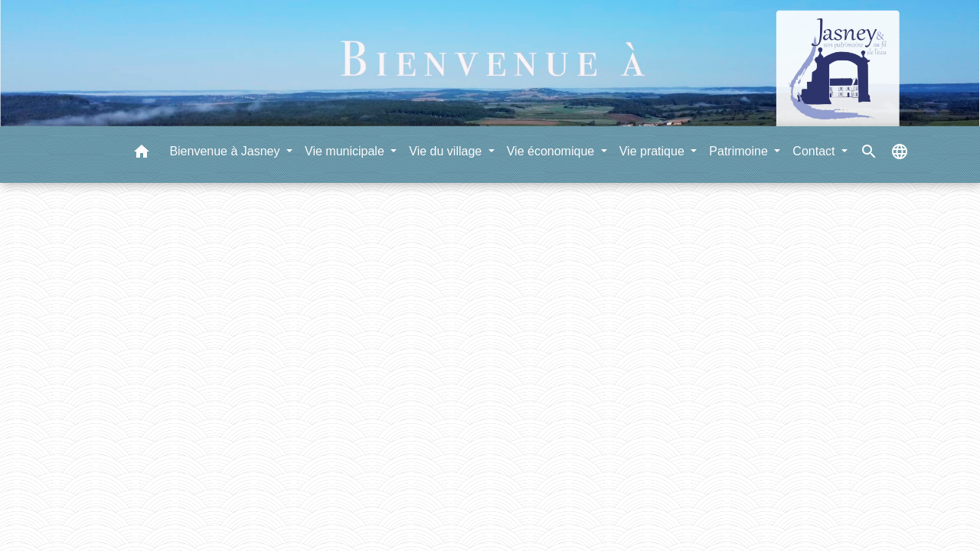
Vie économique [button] (552, 151)
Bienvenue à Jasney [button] (226, 151)
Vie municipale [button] (346, 151)
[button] (142, 154)
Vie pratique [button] (654, 151)
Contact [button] (815, 151)
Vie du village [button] (447, 151)
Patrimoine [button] (740, 151)
